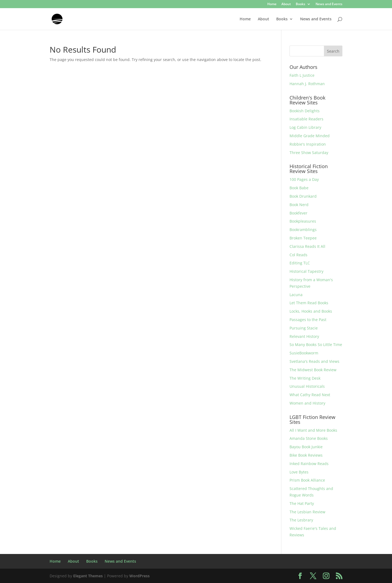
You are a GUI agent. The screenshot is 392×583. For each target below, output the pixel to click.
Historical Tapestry (306, 271)
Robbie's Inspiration (308, 144)
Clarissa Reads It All (307, 246)
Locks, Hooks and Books (311, 311)
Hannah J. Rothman (307, 84)
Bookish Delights (305, 111)
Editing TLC (300, 263)
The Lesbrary (301, 520)
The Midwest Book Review (313, 370)
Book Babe (299, 188)
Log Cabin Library (305, 127)
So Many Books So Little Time (316, 345)
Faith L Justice (302, 75)
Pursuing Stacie (304, 328)
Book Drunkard (303, 196)
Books (301, 4)
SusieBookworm (304, 353)
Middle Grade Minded (310, 136)
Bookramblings (303, 230)
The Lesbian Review (307, 512)
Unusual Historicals (307, 386)
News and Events (329, 4)
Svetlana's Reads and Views (314, 361)
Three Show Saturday (309, 153)
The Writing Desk (305, 378)
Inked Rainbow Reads (309, 464)
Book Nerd (299, 205)
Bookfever (298, 213)
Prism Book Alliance (307, 480)
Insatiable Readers (306, 119)
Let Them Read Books (309, 303)
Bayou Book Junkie (306, 447)
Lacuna (296, 295)
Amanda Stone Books (309, 438)
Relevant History (304, 336)
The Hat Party (302, 503)
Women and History (307, 403)
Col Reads (298, 255)
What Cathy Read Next (310, 395)
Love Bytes (299, 472)
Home (272, 4)
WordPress (139, 576)
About (286, 4)
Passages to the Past (308, 320)
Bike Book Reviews (306, 455)
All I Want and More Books (313, 430)
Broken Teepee (303, 238)
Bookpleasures (303, 221)
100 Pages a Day (304, 179)
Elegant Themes (88, 576)
